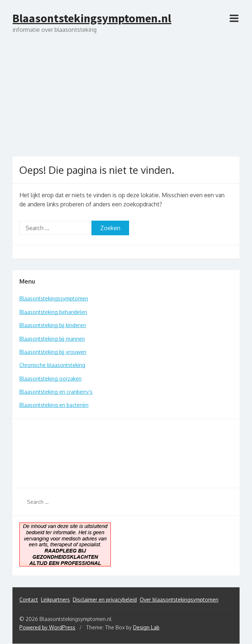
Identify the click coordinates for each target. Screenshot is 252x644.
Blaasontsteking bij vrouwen (53, 352)
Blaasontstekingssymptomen (54, 298)
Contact (29, 600)
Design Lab (146, 627)
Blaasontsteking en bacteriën (54, 405)
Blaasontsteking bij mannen (52, 339)
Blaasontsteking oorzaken (50, 379)
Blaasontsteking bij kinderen (53, 325)
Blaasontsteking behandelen (53, 312)
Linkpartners (55, 600)
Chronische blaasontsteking (52, 365)
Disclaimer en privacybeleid (105, 600)
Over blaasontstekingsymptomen (179, 600)
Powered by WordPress (47, 627)
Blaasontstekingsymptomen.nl (92, 18)
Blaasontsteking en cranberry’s (56, 392)
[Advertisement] (126, 102)
